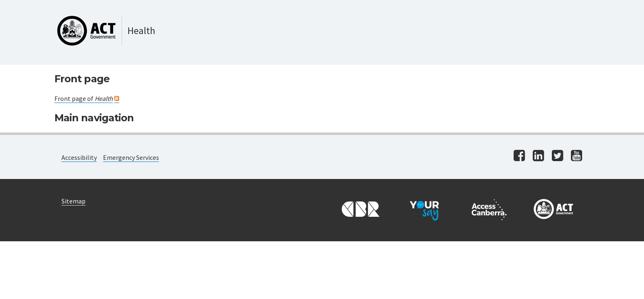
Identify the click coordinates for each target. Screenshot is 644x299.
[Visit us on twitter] (557, 156)
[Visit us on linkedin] (538, 156)
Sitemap (73, 201)
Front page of (84, 98)
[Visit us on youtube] (577, 156)
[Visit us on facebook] (519, 156)
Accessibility (79, 157)
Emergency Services (131, 157)
